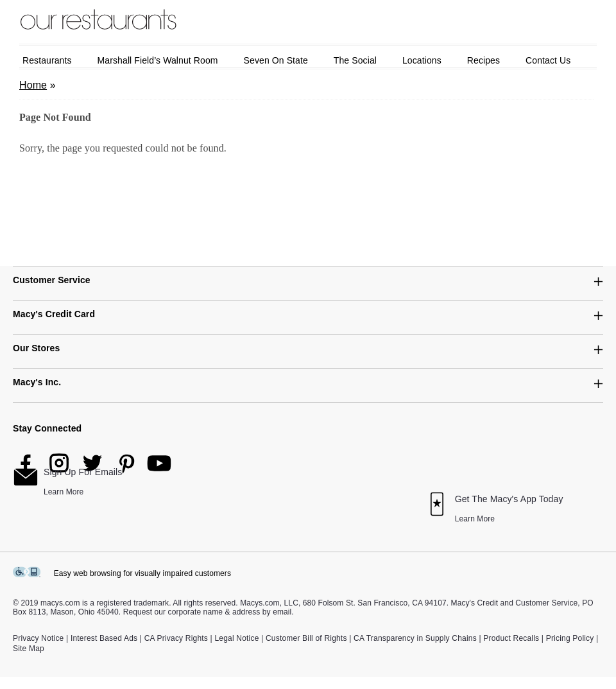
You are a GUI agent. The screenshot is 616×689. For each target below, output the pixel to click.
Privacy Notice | (40, 638)
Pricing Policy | (572, 638)
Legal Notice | (239, 638)
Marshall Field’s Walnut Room (158, 60)
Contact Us (548, 60)
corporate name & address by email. (231, 612)
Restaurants (47, 60)
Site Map (29, 649)
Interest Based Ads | (106, 638)
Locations (422, 60)
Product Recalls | (513, 638)
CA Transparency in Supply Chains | (417, 638)
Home (33, 85)
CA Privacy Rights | (178, 638)
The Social (355, 60)
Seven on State (276, 60)
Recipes (483, 60)
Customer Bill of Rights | (309, 638)
